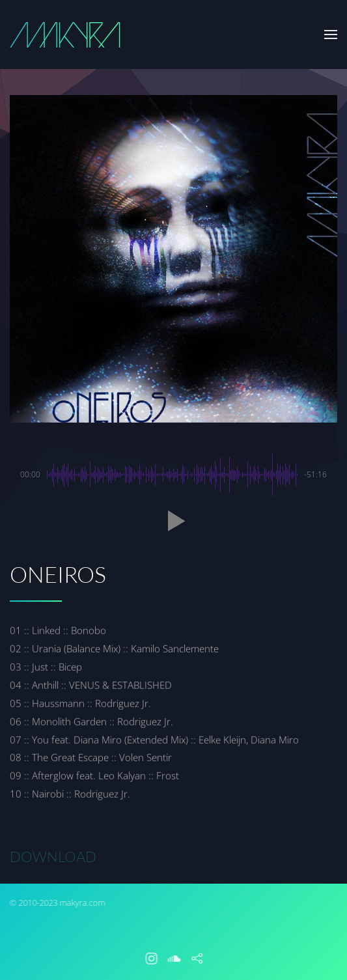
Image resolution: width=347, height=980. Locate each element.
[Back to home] (65, 35)
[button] (331, 35)
